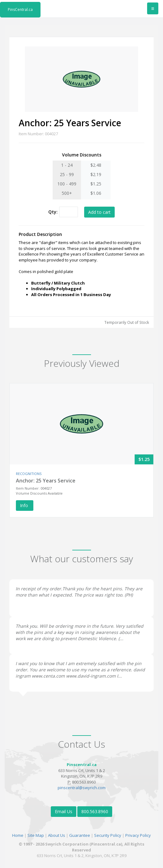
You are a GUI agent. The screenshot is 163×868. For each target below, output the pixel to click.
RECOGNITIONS (29, 474)
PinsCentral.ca (20, 10)
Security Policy (108, 835)
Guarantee (80, 835)
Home (18, 835)
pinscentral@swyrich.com (82, 788)
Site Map (36, 835)
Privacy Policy (138, 835)
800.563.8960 (95, 811)
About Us (57, 835)
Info (25, 505)
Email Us (64, 811)
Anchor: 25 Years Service (46, 481)
